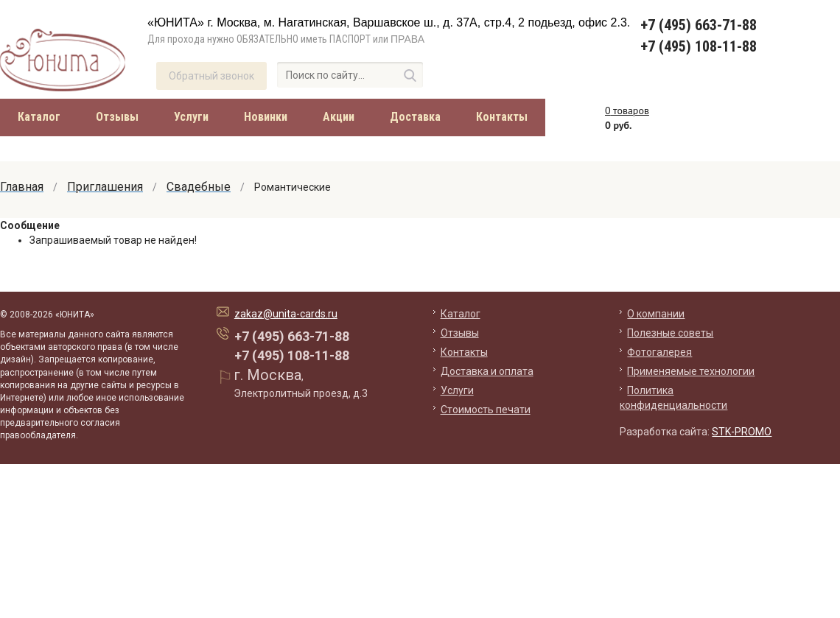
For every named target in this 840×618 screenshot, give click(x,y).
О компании (656, 314)
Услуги (191, 117)
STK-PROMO (742, 432)
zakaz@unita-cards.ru (286, 314)
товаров (627, 110)
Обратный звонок (211, 76)
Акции (339, 117)
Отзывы (117, 117)
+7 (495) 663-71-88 (699, 25)
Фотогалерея (659, 352)
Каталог (39, 117)
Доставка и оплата (487, 371)
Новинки (266, 117)
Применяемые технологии (691, 371)
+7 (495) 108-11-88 (699, 46)
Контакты (502, 117)
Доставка (415, 117)
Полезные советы (670, 333)
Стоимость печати (486, 410)
